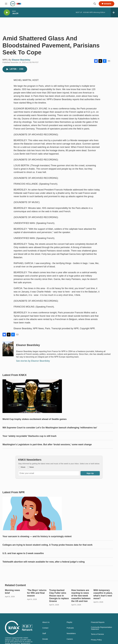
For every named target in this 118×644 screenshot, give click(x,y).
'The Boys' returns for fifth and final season (37, 593)
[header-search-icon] (95, 4)
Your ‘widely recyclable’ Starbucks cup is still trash (29, 436)
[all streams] (114, 12)
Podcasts (70, 628)
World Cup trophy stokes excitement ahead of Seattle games (35, 419)
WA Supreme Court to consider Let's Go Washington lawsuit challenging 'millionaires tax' (50, 428)
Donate (108, 4)
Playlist (69, 622)
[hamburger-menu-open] (6, 4)
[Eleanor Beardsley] (8, 349)
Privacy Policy (96, 640)
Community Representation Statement (102, 628)
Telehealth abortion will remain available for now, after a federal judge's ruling (44, 562)
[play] (7, 12)
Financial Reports (98, 622)
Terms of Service (97, 634)
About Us (46, 622)
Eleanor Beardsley (21, 60)
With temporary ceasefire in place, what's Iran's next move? (103, 594)
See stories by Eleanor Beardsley (33, 361)
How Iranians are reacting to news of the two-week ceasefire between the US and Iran (81, 596)
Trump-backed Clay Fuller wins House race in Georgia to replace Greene (59, 596)
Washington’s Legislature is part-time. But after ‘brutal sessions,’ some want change (47, 444)
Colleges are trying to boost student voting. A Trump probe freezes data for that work (47, 545)
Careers (70, 639)
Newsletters (71, 634)
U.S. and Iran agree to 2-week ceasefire (23, 553)
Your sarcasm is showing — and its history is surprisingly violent (37, 536)
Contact (45, 628)
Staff (44, 634)
